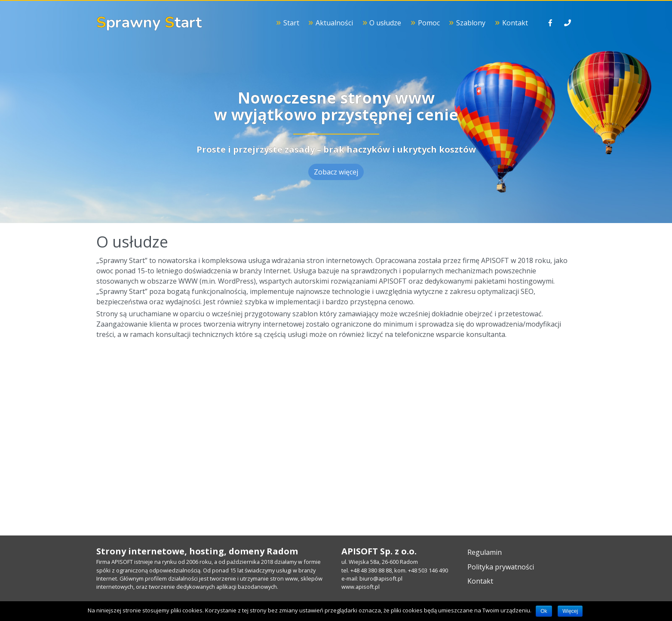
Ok (544, 611)
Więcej (570, 611)
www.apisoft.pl (361, 587)
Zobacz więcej (336, 172)
